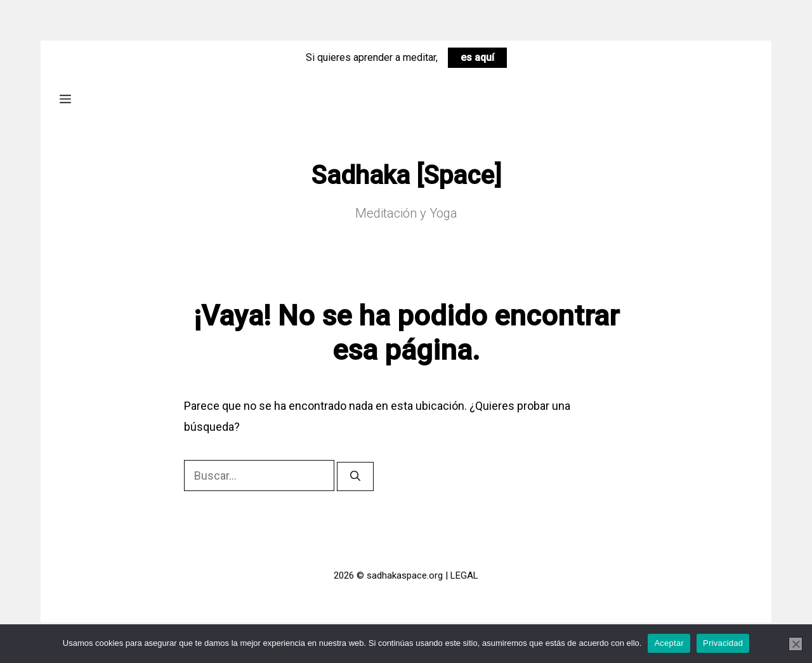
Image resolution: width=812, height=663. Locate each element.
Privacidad (723, 643)
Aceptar (669, 643)
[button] (65, 99)
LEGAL (464, 575)
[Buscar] (355, 476)
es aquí (477, 57)
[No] (796, 644)
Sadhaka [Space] (406, 175)
